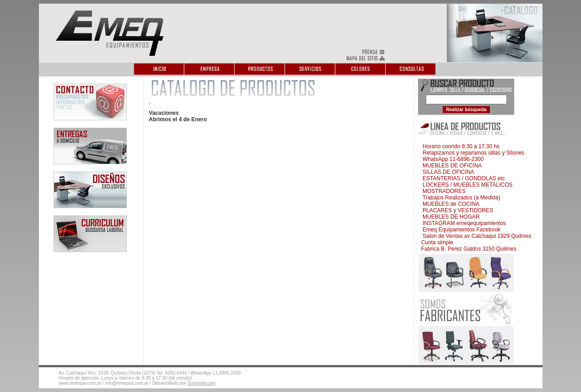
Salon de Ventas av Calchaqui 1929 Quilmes (475, 236)
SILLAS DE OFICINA (447, 172)
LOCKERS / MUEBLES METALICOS (466, 185)
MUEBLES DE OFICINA (451, 166)
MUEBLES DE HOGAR (449, 217)
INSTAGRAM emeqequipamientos (463, 223)
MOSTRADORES (443, 191)
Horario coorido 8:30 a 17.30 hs (459, 146)
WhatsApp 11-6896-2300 (451, 159)
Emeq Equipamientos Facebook (460, 230)
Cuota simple (436, 242)
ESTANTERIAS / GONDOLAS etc (462, 178)
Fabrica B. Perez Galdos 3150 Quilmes (468, 249)
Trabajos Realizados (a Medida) (460, 198)
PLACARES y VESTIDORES (456, 210)
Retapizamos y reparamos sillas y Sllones (472, 153)
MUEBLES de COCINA (449, 204)
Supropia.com (201, 383)
